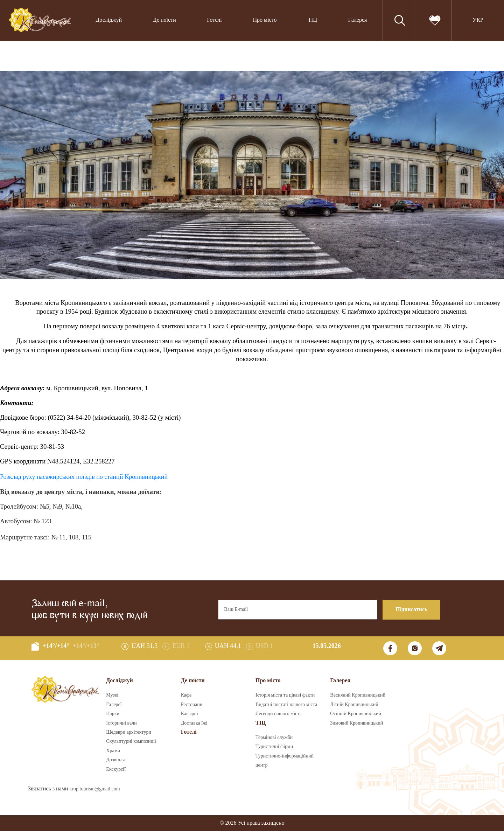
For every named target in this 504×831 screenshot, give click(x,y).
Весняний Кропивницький (358, 695)
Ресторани (192, 705)
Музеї (112, 695)
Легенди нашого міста (279, 714)
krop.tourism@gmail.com (94, 789)
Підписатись (411, 610)
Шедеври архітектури (129, 732)
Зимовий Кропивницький (356, 723)
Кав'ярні (190, 714)
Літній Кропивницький (354, 705)
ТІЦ (312, 20)
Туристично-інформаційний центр (285, 761)
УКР (478, 20)
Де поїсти (164, 20)
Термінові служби (274, 738)
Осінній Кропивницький (356, 714)
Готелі (215, 20)
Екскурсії (116, 769)
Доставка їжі (194, 723)
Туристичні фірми (274, 747)
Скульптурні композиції (131, 741)
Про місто (265, 20)
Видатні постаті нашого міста (286, 705)
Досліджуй (109, 20)
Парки (113, 714)
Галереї (114, 705)
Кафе (186, 695)
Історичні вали (121, 723)
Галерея (358, 20)
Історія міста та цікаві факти (285, 695)
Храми (113, 751)
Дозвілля (115, 760)
